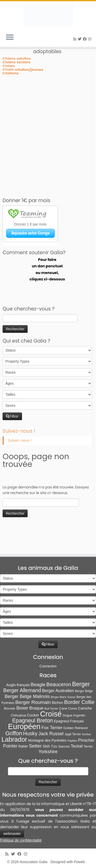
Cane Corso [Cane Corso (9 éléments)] (68, 708)
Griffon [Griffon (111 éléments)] (14, 733)
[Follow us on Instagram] (90, 39)
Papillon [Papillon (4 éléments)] (72, 741)
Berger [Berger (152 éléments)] (81, 684)
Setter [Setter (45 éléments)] (35, 746)
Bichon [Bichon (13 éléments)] (58, 703)
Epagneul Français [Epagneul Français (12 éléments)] (69, 721)
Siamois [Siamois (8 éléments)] (64, 746)
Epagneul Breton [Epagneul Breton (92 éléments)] (33, 721)
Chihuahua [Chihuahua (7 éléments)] (18, 715)
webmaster (12, 834)
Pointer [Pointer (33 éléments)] (10, 746)
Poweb (79, 862)
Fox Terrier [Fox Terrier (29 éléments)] (52, 728)
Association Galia (34, 862)
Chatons (11, 73)
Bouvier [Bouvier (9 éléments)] (10, 708)
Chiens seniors (17, 62)
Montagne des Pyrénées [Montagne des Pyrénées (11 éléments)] (47, 740)
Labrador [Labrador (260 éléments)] (14, 739)
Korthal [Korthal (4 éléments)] (87, 734)
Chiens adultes (17, 59)
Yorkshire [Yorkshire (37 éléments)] (48, 752)
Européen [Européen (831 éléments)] (24, 727)
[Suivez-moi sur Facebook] (86, 39)
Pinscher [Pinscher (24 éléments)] (86, 740)
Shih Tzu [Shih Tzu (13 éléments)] (50, 746)
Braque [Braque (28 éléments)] (36, 708)
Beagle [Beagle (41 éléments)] (38, 685)
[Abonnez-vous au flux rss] (76, 39)
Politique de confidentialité (21, 840)
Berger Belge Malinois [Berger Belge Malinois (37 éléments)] (27, 696)
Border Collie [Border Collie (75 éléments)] (79, 702)
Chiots (9, 66)
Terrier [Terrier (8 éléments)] (88, 746)
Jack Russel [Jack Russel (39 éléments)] (51, 734)
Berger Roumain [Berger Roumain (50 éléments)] (33, 702)
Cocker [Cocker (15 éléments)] (33, 715)
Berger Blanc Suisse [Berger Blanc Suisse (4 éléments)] (63, 697)
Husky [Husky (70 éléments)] (30, 733)
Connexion (48, 666)
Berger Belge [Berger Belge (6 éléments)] (84, 691)
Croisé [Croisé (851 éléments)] (51, 714)
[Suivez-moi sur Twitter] (80, 39)
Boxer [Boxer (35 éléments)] (22, 708)
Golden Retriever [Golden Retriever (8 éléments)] (76, 728)
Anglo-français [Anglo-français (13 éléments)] (18, 685)
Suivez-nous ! (19, 431)
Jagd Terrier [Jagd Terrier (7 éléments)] (73, 734)
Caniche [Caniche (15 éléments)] (85, 708)
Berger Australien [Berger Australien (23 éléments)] (58, 691)
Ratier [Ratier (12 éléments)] (23, 746)
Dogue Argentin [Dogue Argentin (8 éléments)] (74, 715)
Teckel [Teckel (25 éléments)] (77, 746)
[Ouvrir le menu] (10, 37)
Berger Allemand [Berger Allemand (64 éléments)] (22, 690)
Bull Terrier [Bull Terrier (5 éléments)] (51, 709)
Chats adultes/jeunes (23, 70)
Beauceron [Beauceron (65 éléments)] (59, 684)
